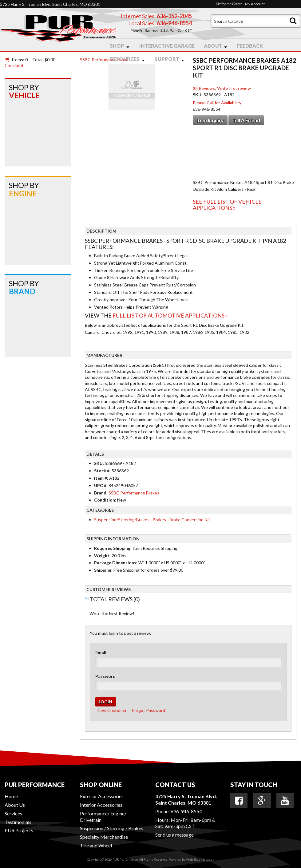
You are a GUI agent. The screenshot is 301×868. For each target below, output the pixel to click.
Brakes (159, 520)
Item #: (102, 478)
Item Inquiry (210, 120)
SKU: (198, 95)
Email (101, 652)
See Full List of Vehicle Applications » (227, 205)
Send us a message (174, 835)
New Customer (112, 710)
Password (105, 676)
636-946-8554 (186, 811)
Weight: (102, 556)
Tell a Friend (246, 120)
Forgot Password (149, 710)
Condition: (105, 500)
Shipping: (103, 570)
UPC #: (101, 485)
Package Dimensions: (116, 563)
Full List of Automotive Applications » (170, 315)
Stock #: (103, 471)
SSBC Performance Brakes (105, 60)
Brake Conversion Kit (190, 520)
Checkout (14, 65)
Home (11, 796)
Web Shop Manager (200, 859)
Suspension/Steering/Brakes (122, 520)
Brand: (101, 493)
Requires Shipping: (113, 548)
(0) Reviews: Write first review (222, 88)
